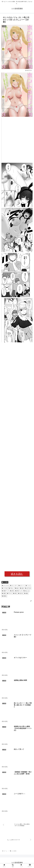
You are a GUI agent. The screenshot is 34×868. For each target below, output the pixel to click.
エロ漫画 (5, 582)
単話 (22, 588)
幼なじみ (27, 591)
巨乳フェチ (19, 591)
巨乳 (12, 591)
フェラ (28, 586)
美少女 (21, 593)
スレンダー (14, 586)
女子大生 (28, 588)
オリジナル (5, 586)
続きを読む (17, 574)
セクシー (22, 586)
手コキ (9, 593)
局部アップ (5, 591)
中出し (11, 588)
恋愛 (4, 593)
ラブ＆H (5, 588)
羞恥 (26, 593)
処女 (17, 588)
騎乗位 (4, 596)
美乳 (15, 593)
